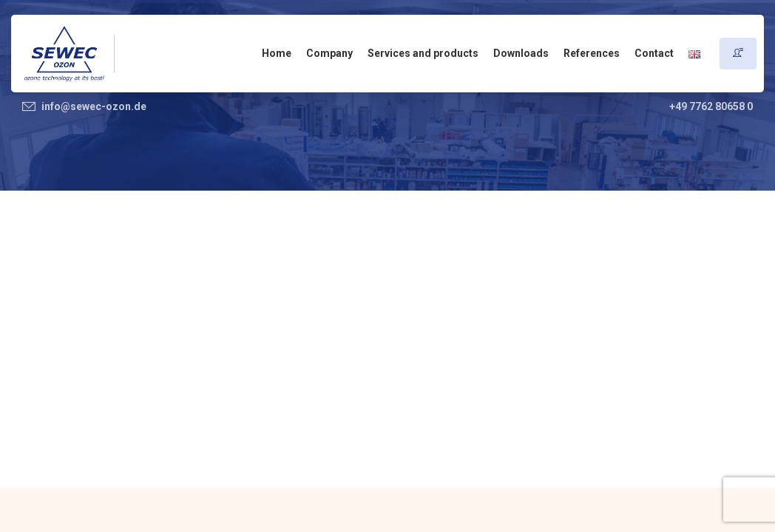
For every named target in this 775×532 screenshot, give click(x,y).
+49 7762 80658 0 (711, 106)
